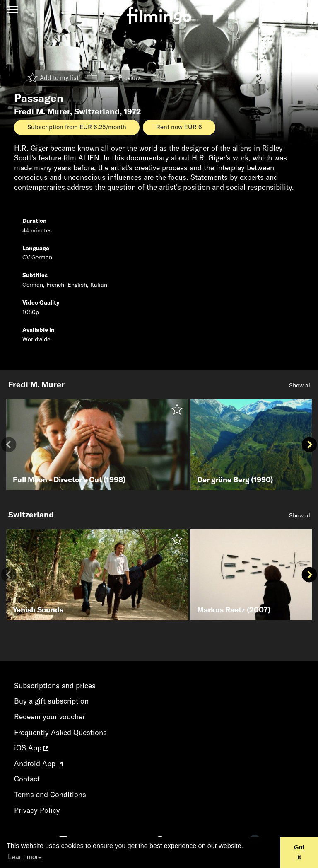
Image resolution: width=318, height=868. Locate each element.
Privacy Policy (37, 810)
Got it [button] (299, 852)
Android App (38, 763)
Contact (27, 779)
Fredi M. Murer (42, 111)
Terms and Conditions (50, 794)
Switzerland (97, 111)
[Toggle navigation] (12, 9)
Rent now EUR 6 (179, 127)
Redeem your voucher (49, 717)
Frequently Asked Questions (60, 732)
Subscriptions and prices (55, 685)
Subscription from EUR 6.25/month (77, 127)
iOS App (31, 748)
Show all (300, 385)
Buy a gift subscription (51, 701)
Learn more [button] (25, 857)
